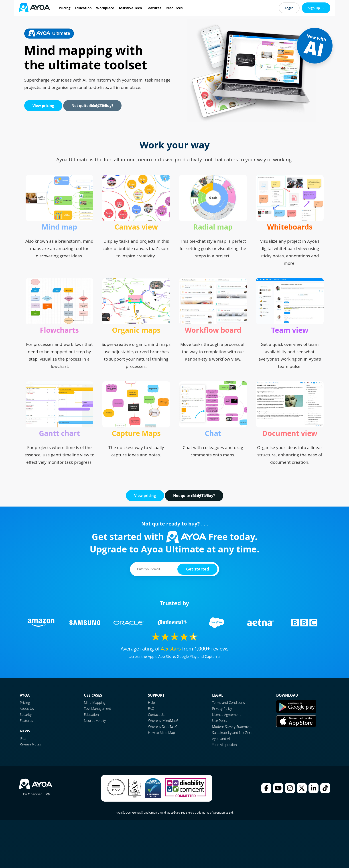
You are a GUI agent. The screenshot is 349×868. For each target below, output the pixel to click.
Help (151, 702)
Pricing (25, 702)
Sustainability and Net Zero (232, 733)
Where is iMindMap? (163, 720)
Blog (23, 738)
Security (26, 714)
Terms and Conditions (228, 702)
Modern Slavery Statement (232, 726)
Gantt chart (59, 433)
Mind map (59, 227)
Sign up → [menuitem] (316, 8)
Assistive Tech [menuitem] (130, 8)
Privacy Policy (222, 708)
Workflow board (213, 330)
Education (91, 714)
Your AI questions (225, 745)
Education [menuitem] (83, 8)
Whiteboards (290, 227)
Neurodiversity (95, 720)
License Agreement (226, 714)
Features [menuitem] (154, 8)
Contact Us (156, 714)
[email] (154, 569)
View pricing (43, 106)
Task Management (97, 708)
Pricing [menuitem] (65, 8)
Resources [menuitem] (174, 8)
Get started (198, 569)
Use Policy (220, 720)
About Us (27, 708)
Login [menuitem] (289, 8)
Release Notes (30, 744)
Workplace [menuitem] (105, 8)
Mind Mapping (95, 702)
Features (26, 720)
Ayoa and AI (221, 739)
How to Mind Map (161, 733)
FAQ (151, 708)
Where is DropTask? (163, 726)
